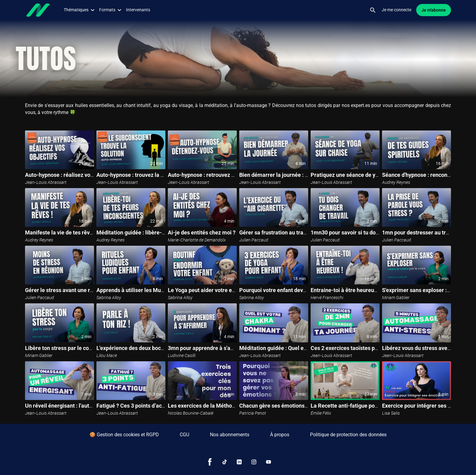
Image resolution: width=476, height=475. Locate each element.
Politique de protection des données (348, 435)
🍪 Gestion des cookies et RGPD (124, 435)
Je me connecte (397, 10)
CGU (184, 435)
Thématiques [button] (79, 10)
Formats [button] (110, 10)
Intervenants (138, 10)
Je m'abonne (434, 10)
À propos (280, 435)
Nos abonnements (230, 435)
